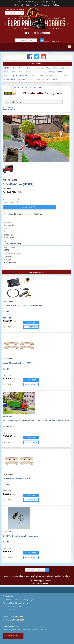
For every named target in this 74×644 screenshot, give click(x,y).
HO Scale (17, 87)
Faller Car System (26, 87)
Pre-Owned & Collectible (47, 80)
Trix (14, 68)
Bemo (49, 68)
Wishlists (56, 5)
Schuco (31, 80)
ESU (56, 76)
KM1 (69, 68)
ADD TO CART (31, 322)
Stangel (52, 72)
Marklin (7, 68)
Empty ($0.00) (33, 33)
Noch (15, 76)
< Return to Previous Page (9, 108)
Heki (33, 76)
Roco (29, 68)
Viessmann (65, 76)
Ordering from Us (32, 5)
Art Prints (22, 80)
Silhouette (24, 76)
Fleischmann (39, 68)
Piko (56, 68)
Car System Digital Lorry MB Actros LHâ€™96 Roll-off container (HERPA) (36, 421)
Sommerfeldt (10, 80)
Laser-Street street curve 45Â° (17, 363)
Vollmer (28, 72)
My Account (19, 5)
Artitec (43, 72)
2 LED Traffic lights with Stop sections (21, 536)
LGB (62, 68)
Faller (13, 72)
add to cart (29, 207)
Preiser (7, 76)
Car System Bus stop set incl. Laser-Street (22, 305)
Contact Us (46, 5)
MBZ (60, 72)
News (20, 2)
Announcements (43, 2)
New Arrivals (29, 2)
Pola (20, 72)
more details (31, 327)
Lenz (6, 72)
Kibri (36, 72)
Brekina (49, 76)
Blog (53, 2)
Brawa (21, 68)
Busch (40, 76)
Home (6, 87)
